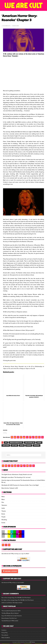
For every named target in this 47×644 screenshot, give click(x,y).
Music (3, 500)
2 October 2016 (6, 26)
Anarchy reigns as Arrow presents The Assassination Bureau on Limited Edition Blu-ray (23, 481)
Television (4, 505)
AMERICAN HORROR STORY (16, 443)
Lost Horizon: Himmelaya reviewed (14, 603)
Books (3, 514)
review (22, 445)
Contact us (4, 630)
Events (3, 523)
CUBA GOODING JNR (30, 443)
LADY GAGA (14, 445)
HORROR (39, 443)
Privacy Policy (5, 633)
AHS (6, 443)
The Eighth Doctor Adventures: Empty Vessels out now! (17, 475)
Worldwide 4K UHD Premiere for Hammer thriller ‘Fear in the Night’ (20, 485)
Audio (3, 508)
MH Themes (32, 642)
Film (3, 502)
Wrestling (4, 520)
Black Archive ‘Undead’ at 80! (10, 488)
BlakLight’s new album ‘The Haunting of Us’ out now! (16, 477)
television (37, 445)
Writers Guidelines (6, 638)
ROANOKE (29, 445)
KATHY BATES (6, 445)
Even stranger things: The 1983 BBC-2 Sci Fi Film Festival (18, 598)
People (3, 517)
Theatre (4, 511)
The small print (5, 635)
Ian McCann (16, 26)
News (3, 497)
